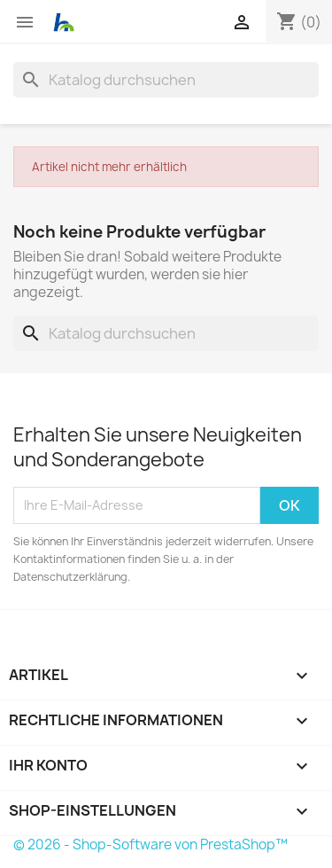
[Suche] (166, 80)
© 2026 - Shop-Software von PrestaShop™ (151, 845)
